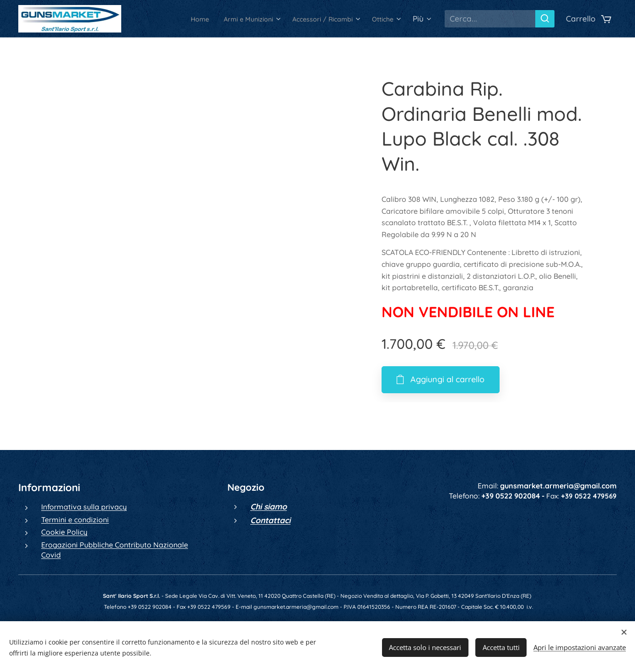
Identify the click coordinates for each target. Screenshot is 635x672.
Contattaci (270, 520)
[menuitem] (170, 19)
